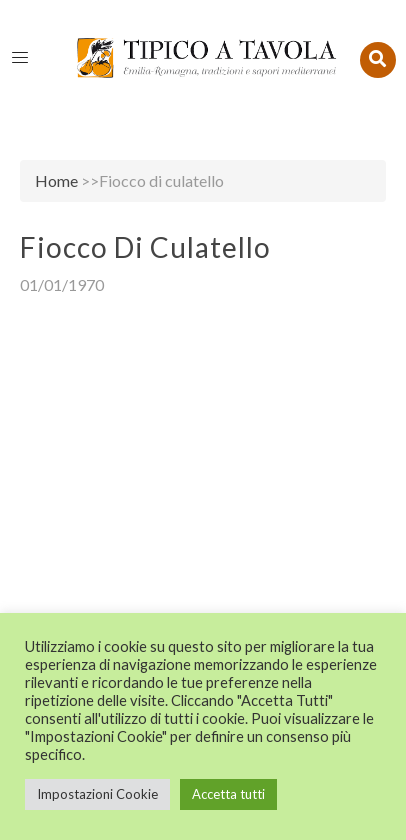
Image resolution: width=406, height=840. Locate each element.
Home (56, 180)
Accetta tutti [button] (228, 794)
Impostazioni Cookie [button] (97, 794)
